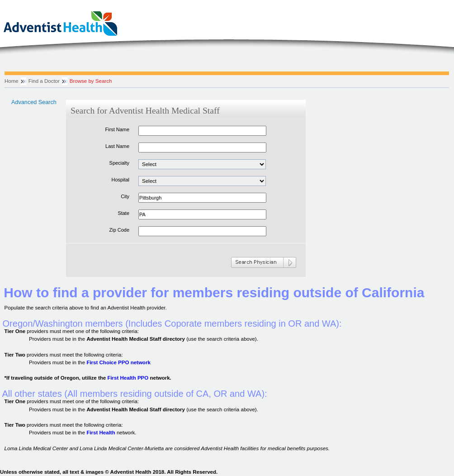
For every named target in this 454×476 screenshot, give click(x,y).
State (123, 213)
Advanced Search (34, 102)
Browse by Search (91, 81)
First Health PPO (128, 378)
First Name (117, 129)
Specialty (119, 163)
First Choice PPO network (118, 362)
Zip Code (119, 230)
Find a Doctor (44, 81)
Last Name (117, 146)
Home (12, 81)
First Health (101, 433)
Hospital (120, 180)
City (125, 196)
